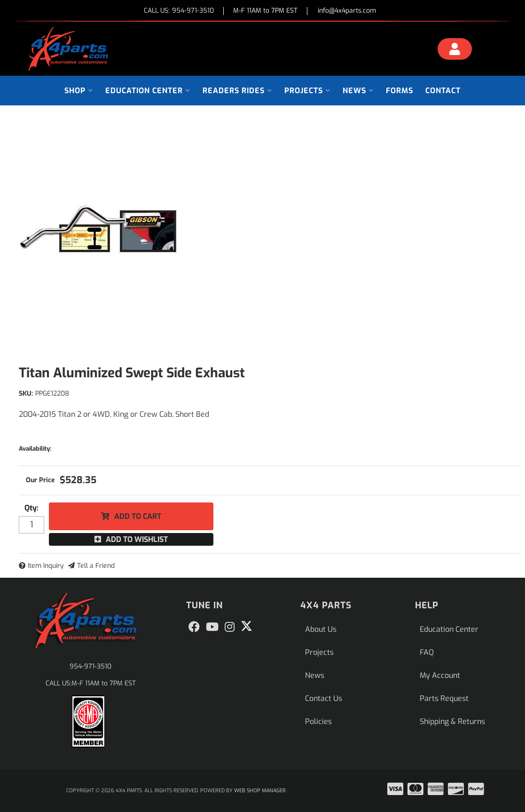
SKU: (26, 394)
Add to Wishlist (137, 539)
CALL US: (179, 11)
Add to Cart (138, 516)
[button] (79, 91)
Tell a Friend (96, 566)
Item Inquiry (46, 566)
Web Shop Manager (260, 791)
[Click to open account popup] (455, 50)
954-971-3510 (90, 666)
